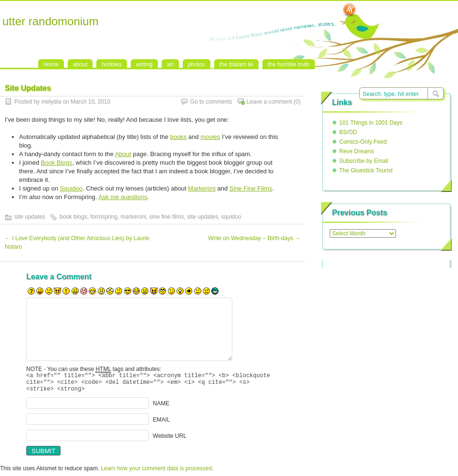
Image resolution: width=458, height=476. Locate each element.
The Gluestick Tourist (366, 170)
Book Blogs (57, 163)
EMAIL (161, 424)
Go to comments (211, 102)
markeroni (133, 217)
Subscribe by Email (364, 161)
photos (197, 64)
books (179, 137)
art (170, 64)
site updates (30, 217)
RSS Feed (349, 10)
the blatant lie (236, 64)
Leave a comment (269, 102)
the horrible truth (288, 64)
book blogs (73, 217)
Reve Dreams (357, 151)
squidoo (231, 217)
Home (51, 64)
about (80, 64)
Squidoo (71, 188)
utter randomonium (50, 21)
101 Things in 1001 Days (371, 123)
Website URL (169, 440)
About (123, 154)
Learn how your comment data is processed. (157, 473)
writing (144, 64)
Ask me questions (123, 197)
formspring (104, 217)
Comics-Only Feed (363, 142)
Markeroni (202, 188)
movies (210, 137)
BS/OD (348, 132)
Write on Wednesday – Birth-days (254, 238)
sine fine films (167, 217)
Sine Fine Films (251, 188)
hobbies (112, 64)
